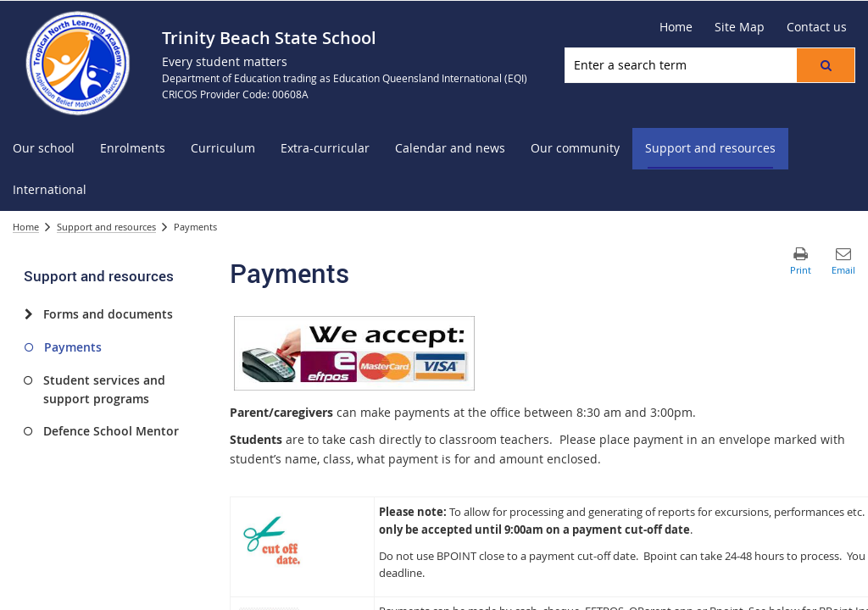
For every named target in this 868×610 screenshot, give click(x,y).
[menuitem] (44, 149)
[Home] (676, 27)
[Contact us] (817, 27)
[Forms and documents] (28, 314)
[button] (826, 65)
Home (26, 227)
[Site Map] (740, 27)
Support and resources (106, 227)
